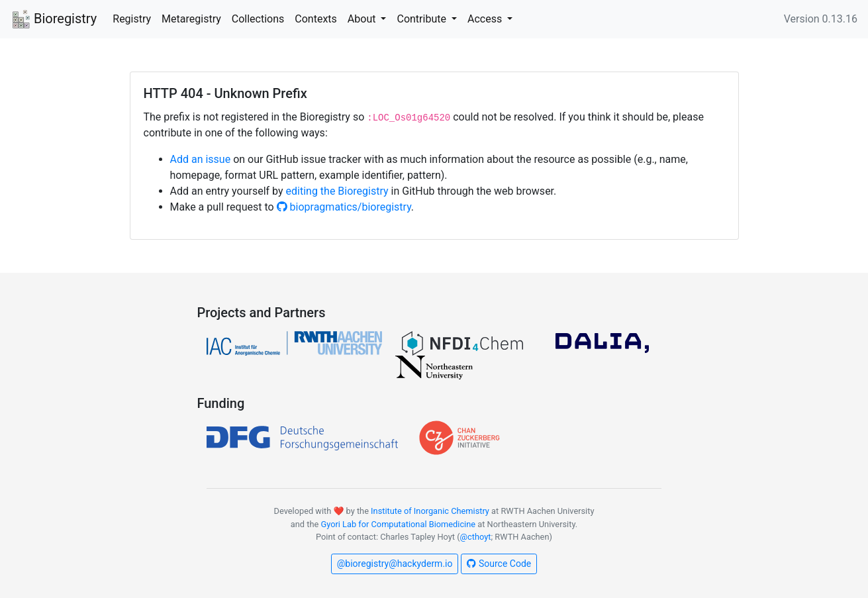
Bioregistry (54, 20)
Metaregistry (191, 19)
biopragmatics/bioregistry (344, 207)
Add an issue (201, 159)
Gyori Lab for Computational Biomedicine (398, 524)
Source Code (499, 564)
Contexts (316, 19)
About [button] (363, 19)
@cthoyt (476, 537)
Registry (132, 19)
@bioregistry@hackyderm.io (395, 564)
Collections (258, 19)
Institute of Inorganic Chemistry (430, 511)
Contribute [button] (422, 19)
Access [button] (486, 19)
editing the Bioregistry (337, 191)
